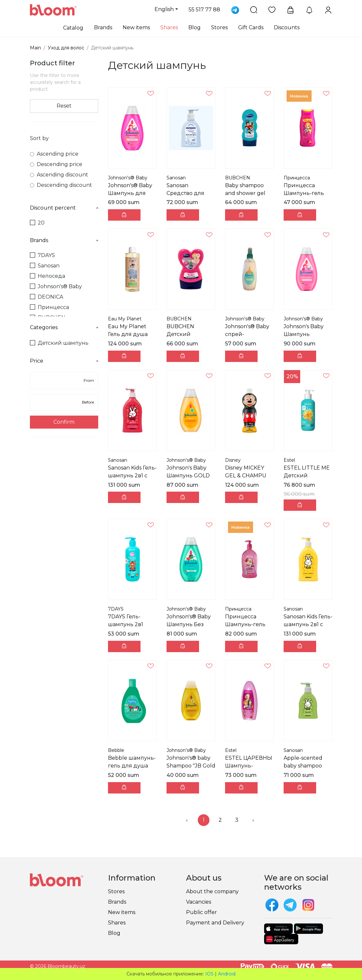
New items (136, 27)
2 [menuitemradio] (220, 820)
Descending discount (61, 185)
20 (37, 223)
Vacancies (199, 902)
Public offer (201, 912)
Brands (103, 27)
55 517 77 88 (204, 10)
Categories (64, 327)
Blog (194, 27)
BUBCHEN (238, 178)
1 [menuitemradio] (204, 820)
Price (64, 361)
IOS (209, 974)
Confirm (64, 422)
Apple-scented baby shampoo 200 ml (303, 766)
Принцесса (49, 307)
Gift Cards (251, 27)
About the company (212, 891)
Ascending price (54, 154)
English (164, 9)
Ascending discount (59, 175)
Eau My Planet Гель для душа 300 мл (128, 334)
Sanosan (45, 266)
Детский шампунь (59, 343)
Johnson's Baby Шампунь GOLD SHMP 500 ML (188, 476)
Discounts (287, 27)
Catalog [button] (73, 28)
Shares (169, 27)
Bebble (116, 750)
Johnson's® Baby (56, 286)
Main (35, 48)
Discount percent (64, 208)
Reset (64, 106)
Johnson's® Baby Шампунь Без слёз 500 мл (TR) (189, 624)
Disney (233, 460)
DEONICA (47, 297)
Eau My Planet (125, 319)
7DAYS (42, 255)
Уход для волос (66, 48)
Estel (289, 460)
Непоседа (47, 276)
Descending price (56, 164)
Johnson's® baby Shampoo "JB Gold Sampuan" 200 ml (191, 766)
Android (227, 974)
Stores (219, 27)
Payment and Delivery (215, 923)
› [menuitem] (253, 820)
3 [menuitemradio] (237, 820)
